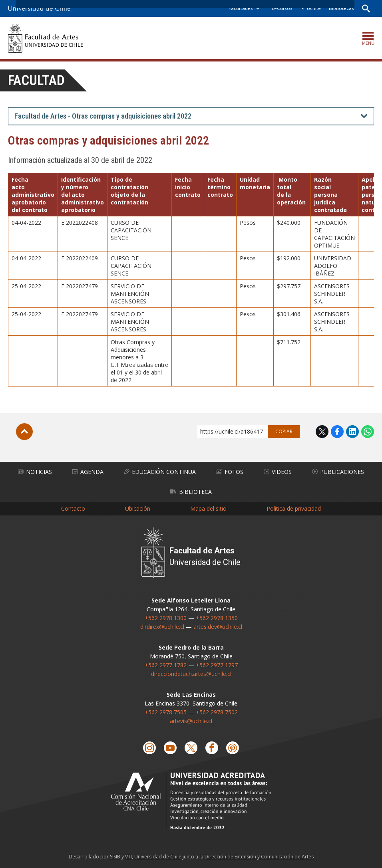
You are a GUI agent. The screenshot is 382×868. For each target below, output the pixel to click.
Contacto (73, 508)
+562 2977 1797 (217, 665)
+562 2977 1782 (166, 665)
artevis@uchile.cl (191, 721)
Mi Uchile (311, 8)
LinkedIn (352, 432)
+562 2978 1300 (166, 618)
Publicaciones (338, 472)
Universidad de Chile (158, 857)
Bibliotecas (341, 8)
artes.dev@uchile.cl (218, 627)
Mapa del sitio (208, 508)
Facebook (337, 432)
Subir (24, 432)
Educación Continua (160, 472)
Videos (278, 472)
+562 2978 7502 (217, 712)
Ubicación (138, 508)
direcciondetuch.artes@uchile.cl (191, 674)
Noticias (35, 472)
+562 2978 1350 (217, 618)
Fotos (230, 472)
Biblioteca (191, 492)
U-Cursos (282, 8)
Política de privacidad (294, 508)
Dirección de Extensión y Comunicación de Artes (259, 857)
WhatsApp (368, 432)
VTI (128, 857)
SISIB (115, 857)
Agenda (88, 472)
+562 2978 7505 (166, 712)
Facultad (36, 80)
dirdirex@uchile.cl (162, 627)
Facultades (241, 8)
